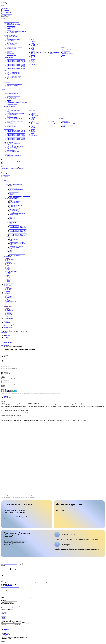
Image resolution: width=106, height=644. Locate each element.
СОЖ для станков (14, 240)
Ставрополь (9, 313)
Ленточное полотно (14, 225)
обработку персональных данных (19, 609)
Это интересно (10, 288)
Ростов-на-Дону (10, 311)
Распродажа (12, 253)
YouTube (7, 337)
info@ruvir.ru (5, 333)
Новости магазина (7, 624)
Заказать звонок (5, 176)
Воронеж (9, 312)
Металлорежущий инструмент (17, 187)
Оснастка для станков (15, 201)
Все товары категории (6, 586)
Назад (8, 181)
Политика (3, 616)
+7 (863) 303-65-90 (5, 15)
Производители (10, 259)
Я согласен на (15, 609)
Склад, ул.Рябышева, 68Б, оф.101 (9, 564)
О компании (9, 296)
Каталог (8, 183)
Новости (3, 620)
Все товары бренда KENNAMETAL (10, 587)
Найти (3, 643)
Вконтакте (7, 336)
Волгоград (9, 315)
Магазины (3, 617)
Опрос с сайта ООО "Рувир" (21, 624)
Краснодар (9, 316)
